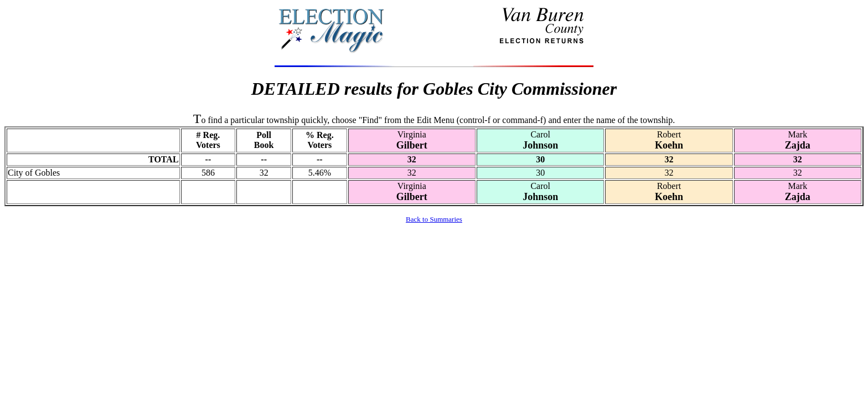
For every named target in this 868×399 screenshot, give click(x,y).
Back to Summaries (434, 219)
